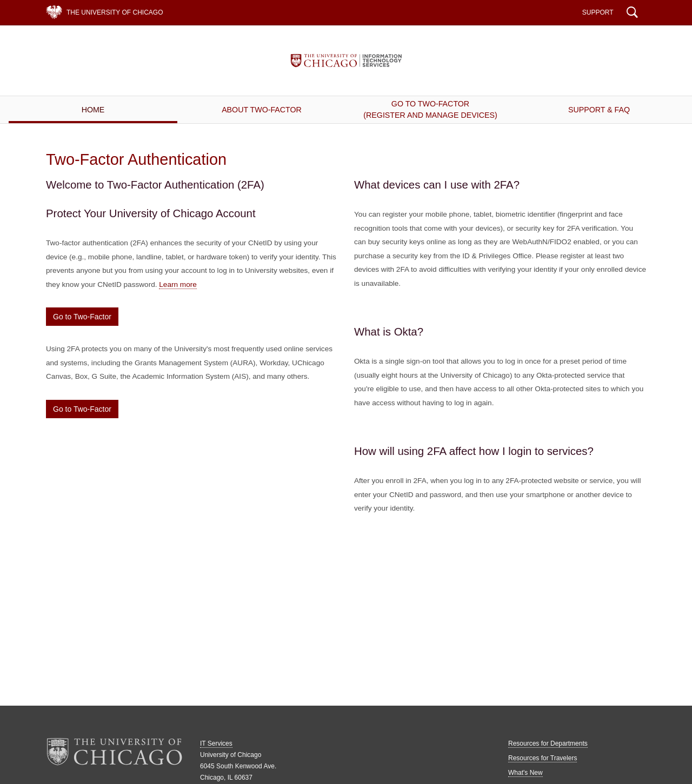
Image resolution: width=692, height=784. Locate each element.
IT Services (346, 61)
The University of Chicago (115, 12)
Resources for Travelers (543, 758)
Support (598, 12)
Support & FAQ (599, 110)
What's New (525, 773)
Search (632, 14)
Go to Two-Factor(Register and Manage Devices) (430, 109)
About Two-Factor (262, 110)
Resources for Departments (548, 743)
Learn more (178, 284)
